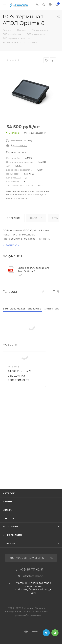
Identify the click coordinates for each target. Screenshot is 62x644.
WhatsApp (55, 633)
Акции (7, 502)
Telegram (46, 633)
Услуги (8, 510)
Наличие (36, 218)
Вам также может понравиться (22, 309)
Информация (12, 535)
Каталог (9, 493)
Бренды (8, 518)
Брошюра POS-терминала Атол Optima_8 (33, 270)
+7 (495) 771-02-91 (32, 570)
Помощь (9, 543)
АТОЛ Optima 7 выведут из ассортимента (19, 376)
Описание (14, 218)
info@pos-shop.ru (33, 576)
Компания (10, 527)
